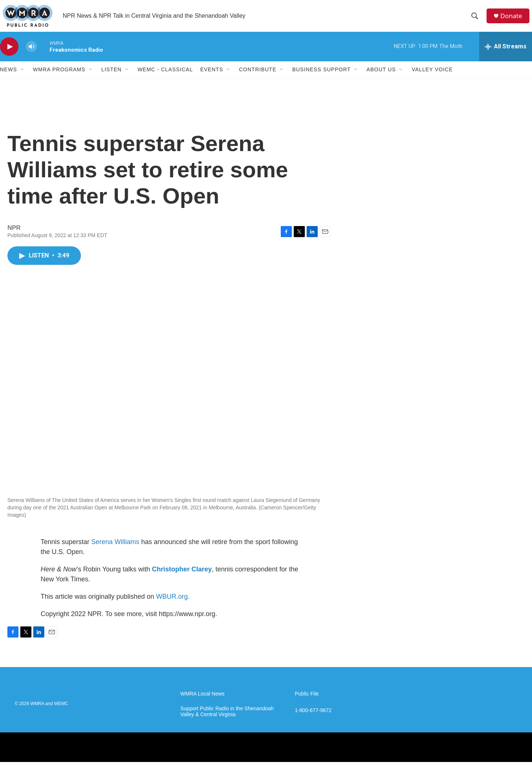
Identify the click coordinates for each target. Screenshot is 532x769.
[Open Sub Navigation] (23, 77)
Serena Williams (115, 549)
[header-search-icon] (476, 20)
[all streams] (506, 54)
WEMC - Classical (165, 77)
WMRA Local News (202, 701)
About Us (381, 77)
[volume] (31, 54)
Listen (111, 77)
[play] (9, 54)
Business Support (321, 77)
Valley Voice (432, 77)
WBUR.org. (173, 604)
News (8, 77)
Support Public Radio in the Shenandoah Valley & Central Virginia (227, 719)
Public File (307, 701)
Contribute (258, 77)
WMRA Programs (59, 77)
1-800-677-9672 (313, 717)
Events (212, 77)
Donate (513, 19)
